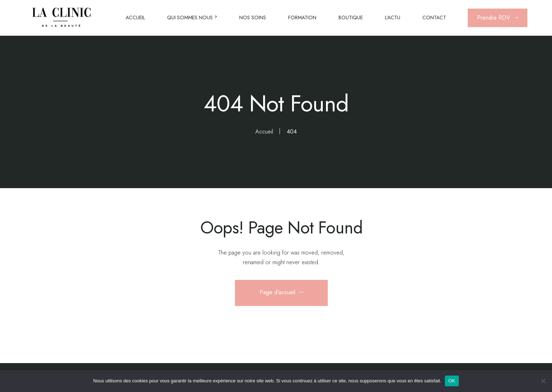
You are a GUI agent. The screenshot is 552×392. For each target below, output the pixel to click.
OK (452, 381)
